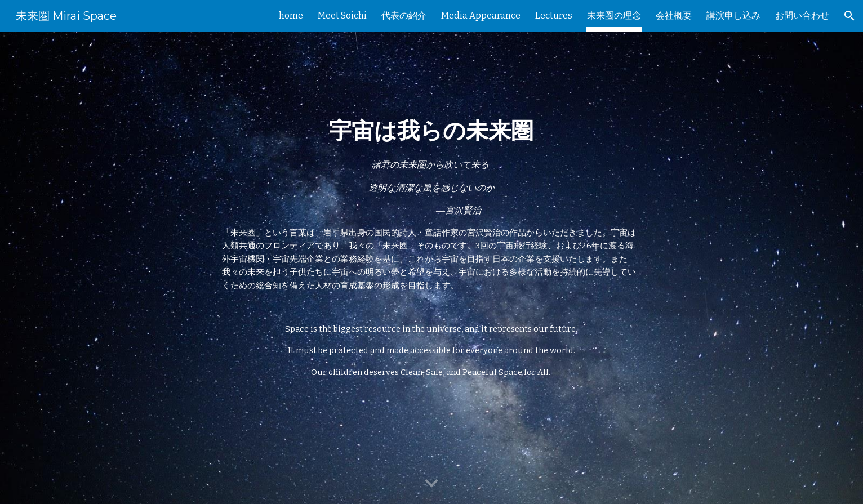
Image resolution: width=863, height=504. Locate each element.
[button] (849, 16)
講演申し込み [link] (733, 15)
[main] (431, 268)
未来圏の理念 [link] (614, 15)
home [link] (291, 15)
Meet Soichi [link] (342, 15)
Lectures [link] (554, 15)
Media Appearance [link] (481, 15)
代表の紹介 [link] (404, 15)
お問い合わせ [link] (802, 15)
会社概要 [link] (674, 15)
